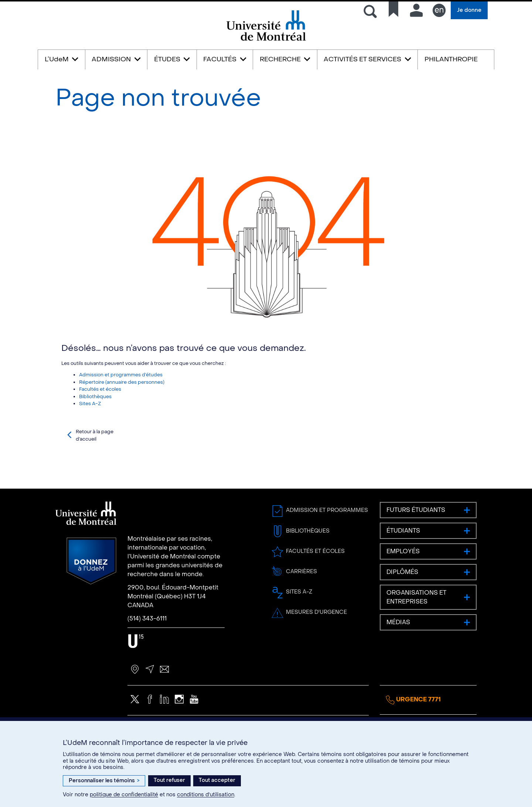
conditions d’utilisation (206, 795)
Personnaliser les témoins (104, 781)
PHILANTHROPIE (451, 59)
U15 (136, 674)
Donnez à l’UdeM (91, 594)
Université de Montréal (266, 40)
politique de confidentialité (124, 795)
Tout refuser (169, 780)
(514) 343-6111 (147, 651)
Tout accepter (217, 780)
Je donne (469, 10)
